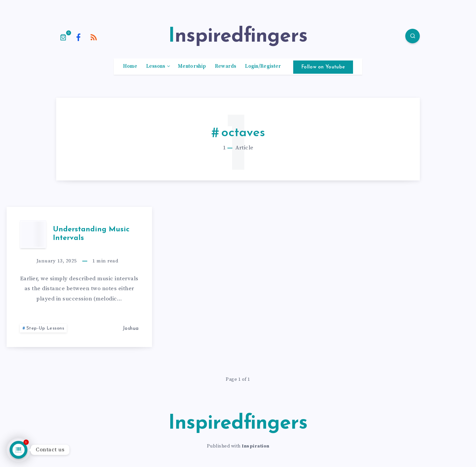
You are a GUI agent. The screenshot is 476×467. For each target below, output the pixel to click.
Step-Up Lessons (45, 328)
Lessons (156, 66)
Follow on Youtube (323, 67)
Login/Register (263, 66)
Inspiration (256, 446)
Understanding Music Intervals (91, 234)
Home (130, 66)
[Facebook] (79, 37)
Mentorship (192, 66)
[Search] (413, 36)
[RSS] (94, 37)
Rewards (226, 66)
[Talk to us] (19, 450)
